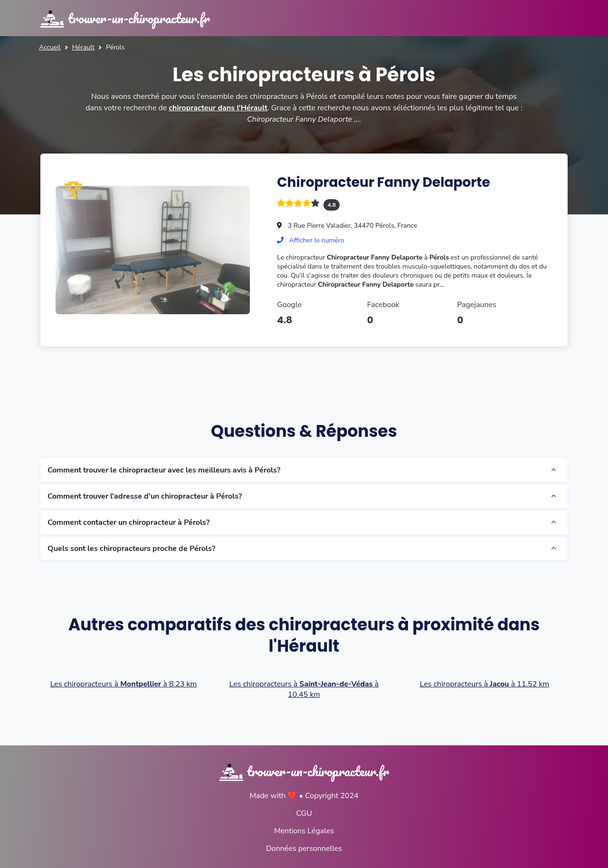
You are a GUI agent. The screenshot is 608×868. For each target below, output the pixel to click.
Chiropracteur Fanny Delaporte (384, 182)
